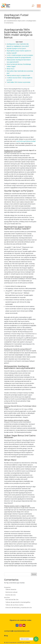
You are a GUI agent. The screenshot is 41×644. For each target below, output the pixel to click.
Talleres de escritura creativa (14, 605)
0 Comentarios (9, 23)
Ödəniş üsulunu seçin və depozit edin (18, 75)
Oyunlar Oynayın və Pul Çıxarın (16, 49)
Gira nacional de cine (12, 600)
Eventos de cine (10, 595)
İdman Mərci (11, 69)
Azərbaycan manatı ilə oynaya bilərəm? (19, 58)
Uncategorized (31, 21)
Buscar (34, 574)
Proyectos (7, 587)
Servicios (7, 597)
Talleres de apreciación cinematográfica (18, 602)
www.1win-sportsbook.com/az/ (26, 141)
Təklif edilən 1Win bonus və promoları (18, 82)
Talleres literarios (11, 590)
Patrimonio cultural (11, 592)
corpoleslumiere (12, 21)
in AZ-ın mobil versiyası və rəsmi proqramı (20, 55)
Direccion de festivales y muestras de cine (19, 608)
